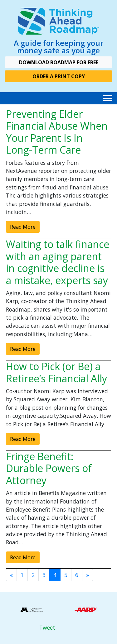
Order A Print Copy (59, 76)
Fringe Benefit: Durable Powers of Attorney (49, 468)
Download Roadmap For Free (59, 62)
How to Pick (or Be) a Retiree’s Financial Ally (56, 372)
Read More (23, 227)
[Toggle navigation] (108, 98)
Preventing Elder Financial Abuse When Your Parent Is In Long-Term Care (57, 132)
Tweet (47, 627)
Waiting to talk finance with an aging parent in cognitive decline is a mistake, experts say (58, 262)
